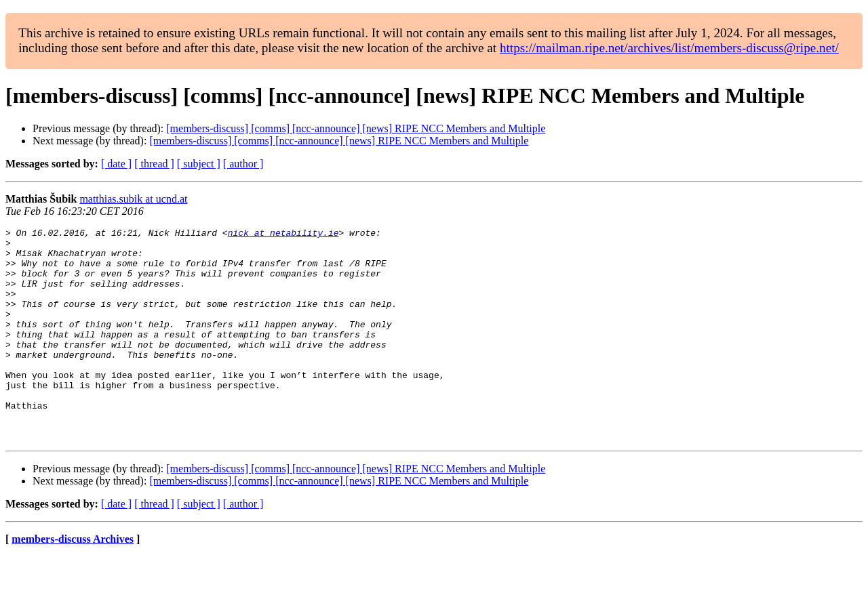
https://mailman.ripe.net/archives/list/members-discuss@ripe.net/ (669, 48)
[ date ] (116, 164)
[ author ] (243, 164)
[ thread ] (154, 164)
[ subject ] (199, 164)
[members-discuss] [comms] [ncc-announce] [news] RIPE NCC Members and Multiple (356, 128)
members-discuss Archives (73, 582)
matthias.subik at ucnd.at (133, 199)
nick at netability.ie (283, 234)
